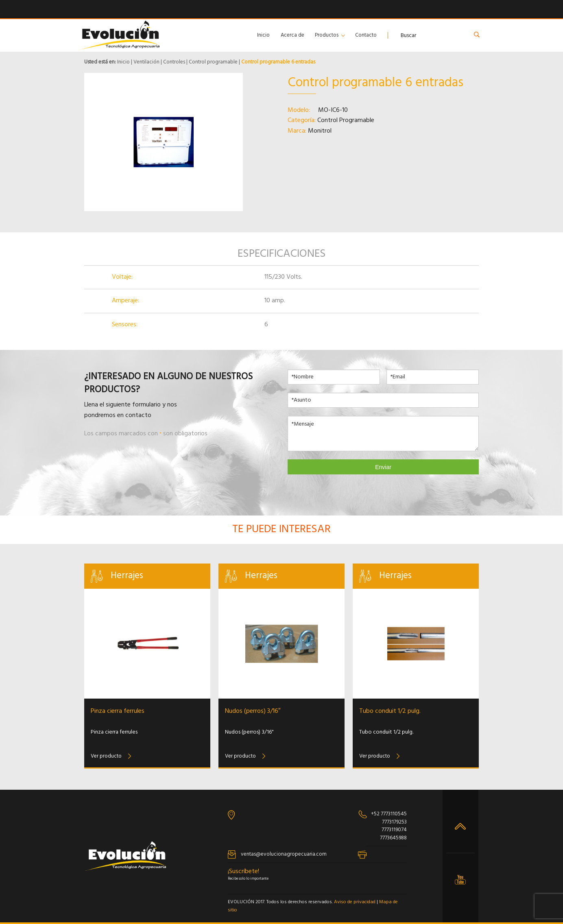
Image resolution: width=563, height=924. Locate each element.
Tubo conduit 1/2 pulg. (390, 711)
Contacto (366, 35)
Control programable (213, 62)
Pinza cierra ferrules (118, 711)
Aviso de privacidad (355, 902)
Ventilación (146, 62)
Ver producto (106, 756)
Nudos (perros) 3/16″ (253, 711)
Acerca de (292, 35)
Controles (174, 62)
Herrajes (127, 576)
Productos (327, 35)
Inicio (263, 35)
